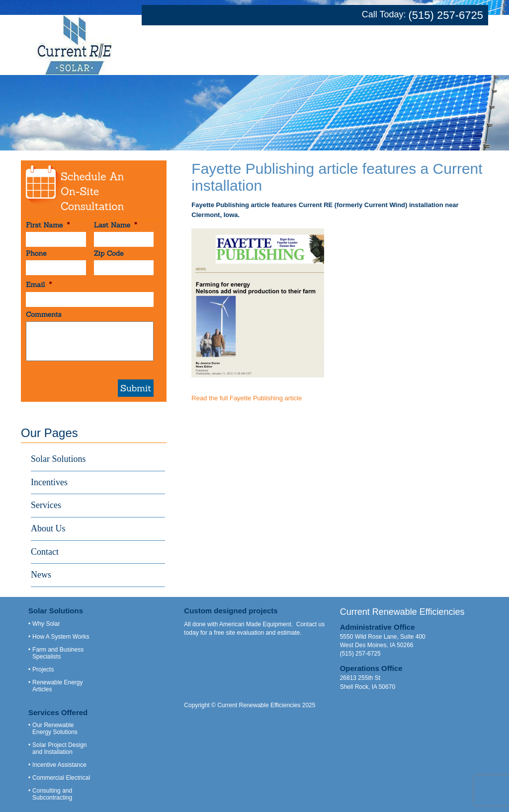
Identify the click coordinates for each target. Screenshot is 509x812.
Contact (45, 552)
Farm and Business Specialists (58, 653)
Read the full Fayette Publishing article (247, 398)
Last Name (116, 225)
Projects (43, 669)
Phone (36, 253)
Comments (44, 314)
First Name (48, 225)
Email (39, 285)
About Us (48, 528)
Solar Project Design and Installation (59, 748)
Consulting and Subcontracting (52, 794)
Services (46, 505)
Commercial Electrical (61, 778)
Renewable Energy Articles (57, 686)
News (41, 575)
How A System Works (61, 637)
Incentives (49, 482)
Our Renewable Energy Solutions (55, 729)
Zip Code (109, 253)
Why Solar (46, 624)
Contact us (310, 624)
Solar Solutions (58, 459)
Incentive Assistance (59, 765)
